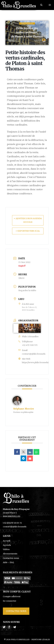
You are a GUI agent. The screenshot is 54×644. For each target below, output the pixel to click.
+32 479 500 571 (30, 345)
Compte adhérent (12, 596)
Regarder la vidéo (27, 290)
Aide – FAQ (8, 562)
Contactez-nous (11, 558)
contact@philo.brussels (34, 354)
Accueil (7, 541)
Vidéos (6, 549)
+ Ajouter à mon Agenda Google (28, 220)
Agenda (7, 545)
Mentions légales (41, 639)
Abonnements (10, 554)
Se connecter (10, 601)
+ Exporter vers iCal (28, 231)
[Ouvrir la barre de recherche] (41, 5)
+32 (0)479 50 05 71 (12, 523)
